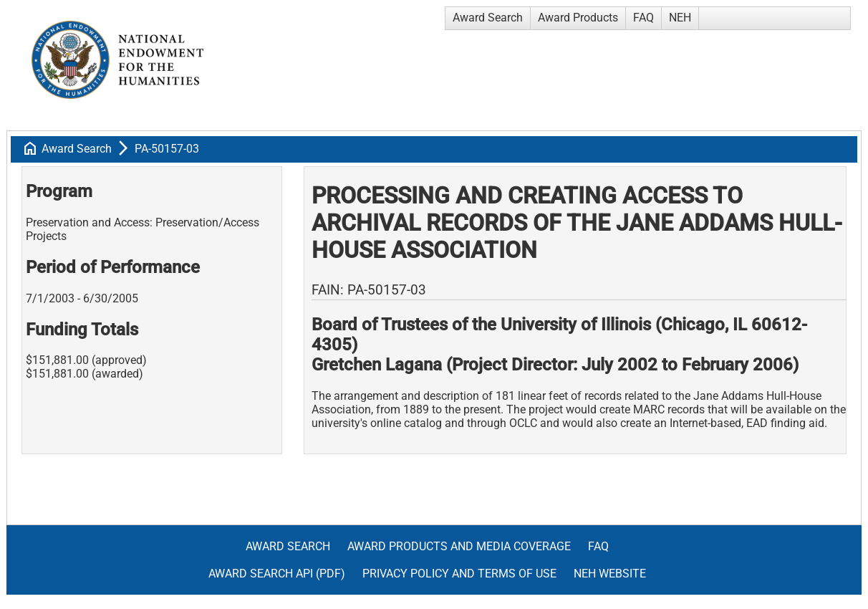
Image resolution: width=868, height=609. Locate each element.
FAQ (643, 18)
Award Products (578, 18)
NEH (680, 18)
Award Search (488, 18)
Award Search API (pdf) (277, 574)
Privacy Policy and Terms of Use (459, 574)
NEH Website (610, 574)
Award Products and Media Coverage (459, 546)
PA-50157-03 (167, 149)
